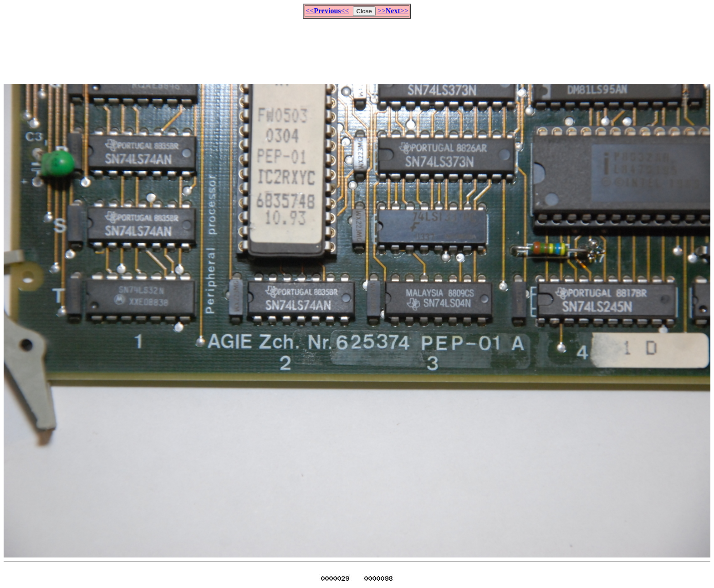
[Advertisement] (357, 47)
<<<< (327, 11)
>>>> (393, 11)
